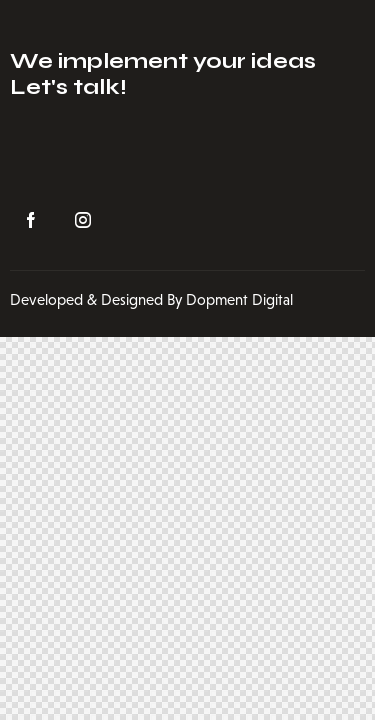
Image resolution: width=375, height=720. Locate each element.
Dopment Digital (239, 299)
